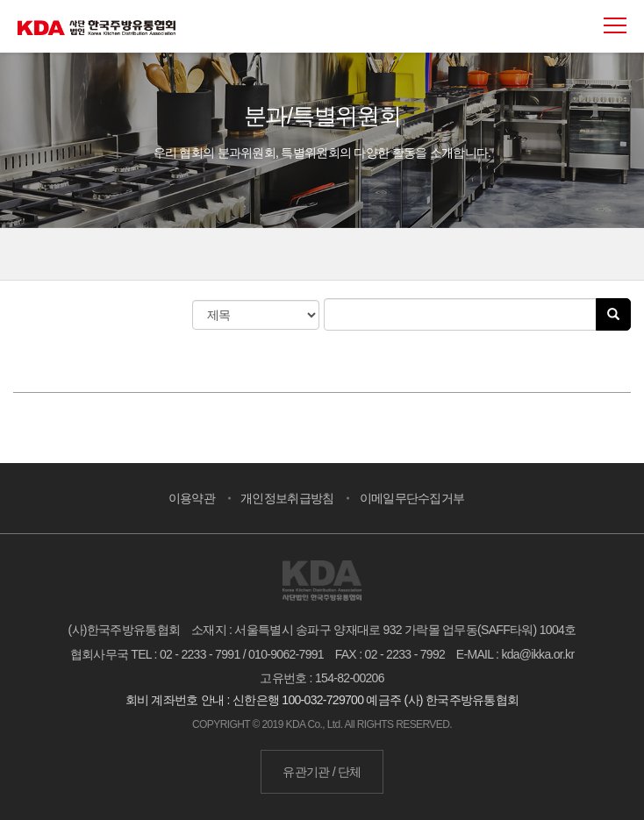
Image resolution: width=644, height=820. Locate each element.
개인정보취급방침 (287, 498)
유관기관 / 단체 (322, 772)
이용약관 (192, 498)
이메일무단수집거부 (412, 498)
